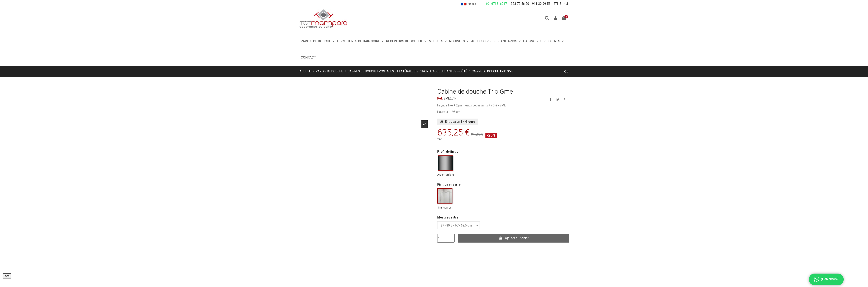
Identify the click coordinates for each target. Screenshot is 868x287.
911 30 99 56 (541, 4)
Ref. (440, 98)
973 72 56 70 (520, 4)
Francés (470, 4)
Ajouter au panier (514, 238)
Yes (7, 276)
